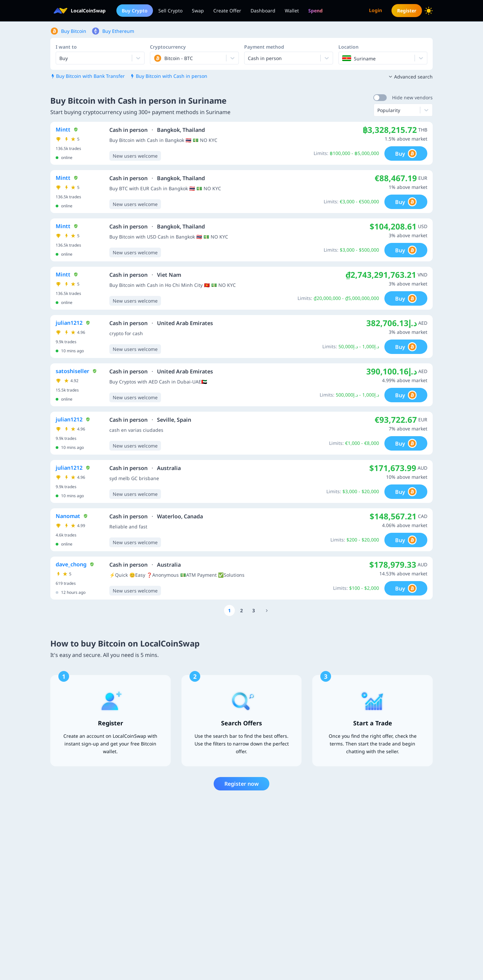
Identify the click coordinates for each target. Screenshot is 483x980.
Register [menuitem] (407, 11)
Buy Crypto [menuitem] (135, 11)
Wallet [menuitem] (292, 11)
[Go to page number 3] (254, 610)
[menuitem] (315, 11)
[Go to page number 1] (229, 610)
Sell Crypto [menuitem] (170, 11)
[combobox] (154, 58)
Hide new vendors (412, 97)
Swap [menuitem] (198, 11)
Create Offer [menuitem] (227, 11)
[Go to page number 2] (241, 610)
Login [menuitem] (375, 10)
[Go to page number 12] (267, 610)
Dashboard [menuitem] (263, 11)
